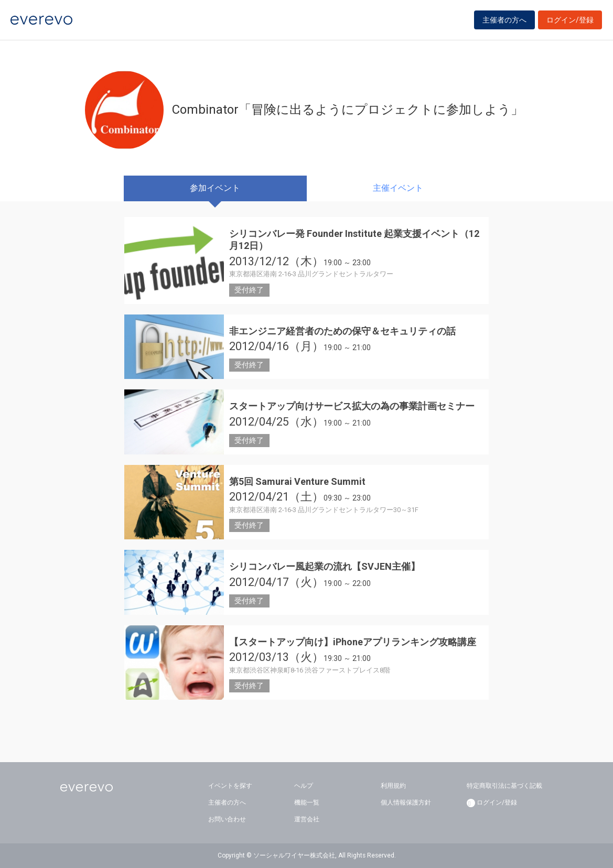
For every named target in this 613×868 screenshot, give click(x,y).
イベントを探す (230, 786)
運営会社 (307, 819)
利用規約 (393, 786)
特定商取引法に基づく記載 (504, 786)
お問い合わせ (227, 819)
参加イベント (215, 188)
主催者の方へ (504, 22)
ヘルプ (304, 786)
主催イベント (398, 188)
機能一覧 (307, 802)
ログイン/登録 (570, 22)
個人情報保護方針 (406, 802)
